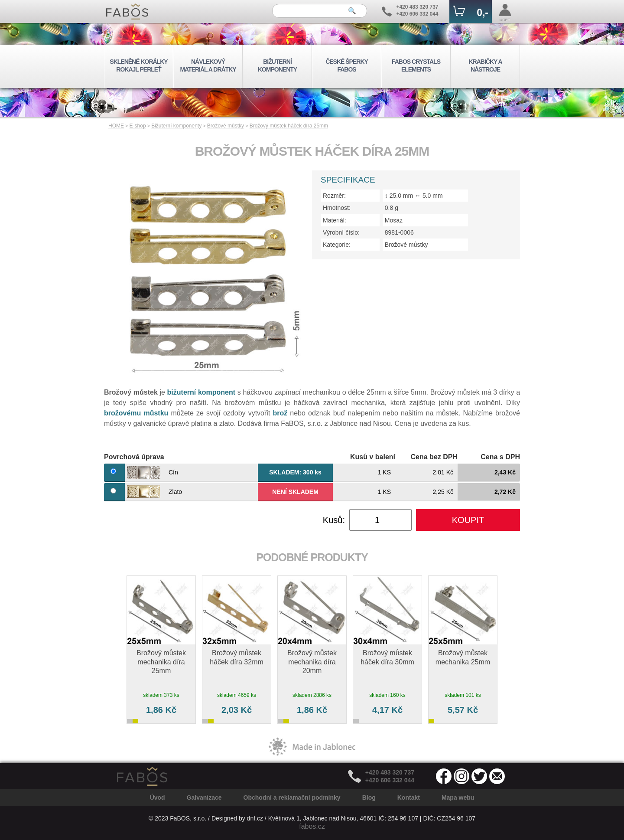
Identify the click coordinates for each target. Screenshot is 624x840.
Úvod (158, 798)
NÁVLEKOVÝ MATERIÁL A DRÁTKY (208, 65)
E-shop (138, 126)
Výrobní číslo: (341, 232)
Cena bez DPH (434, 457)
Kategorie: (337, 245)
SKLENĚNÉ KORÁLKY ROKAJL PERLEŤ (138, 65)
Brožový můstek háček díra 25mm (289, 126)
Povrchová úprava (134, 457)
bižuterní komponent (201, 392)
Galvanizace (204, 798)
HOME (116, 126)
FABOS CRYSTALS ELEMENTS (416, 65)
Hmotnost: (337, 208)
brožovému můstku (136, 413)
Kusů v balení (373, 457)
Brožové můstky (226, 126)
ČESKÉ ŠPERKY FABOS (347, 65)
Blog (369, 798)
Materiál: (335, 220)
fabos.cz (312, 826)
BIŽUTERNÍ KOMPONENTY (277, 65)
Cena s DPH (500, 457)
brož (280, 413)
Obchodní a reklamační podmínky (292, 798)
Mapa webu (458, 798)
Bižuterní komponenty (176, 126)
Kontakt (409, 798)
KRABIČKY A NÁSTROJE (485, 65)
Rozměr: (334, 196)
